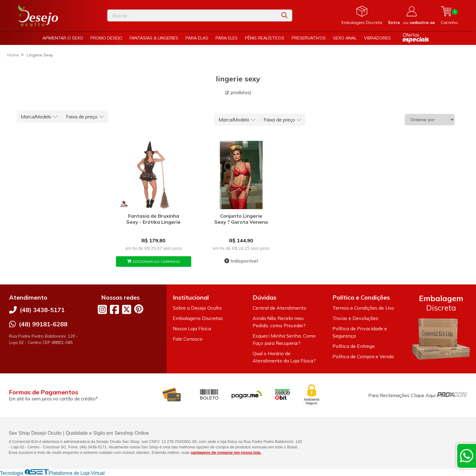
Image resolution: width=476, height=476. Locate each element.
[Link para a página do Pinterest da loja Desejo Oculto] (139, 309)
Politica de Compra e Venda (363, 356)
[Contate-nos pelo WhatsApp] (467, 456)
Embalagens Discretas (198, 318)
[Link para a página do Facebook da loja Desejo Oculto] (114, 309)
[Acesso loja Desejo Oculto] (411, 15)
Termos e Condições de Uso (363, 308)
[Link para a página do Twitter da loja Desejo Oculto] (127, 309)
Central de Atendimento (279, 308)
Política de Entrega (354, 346)
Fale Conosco (188, 339)
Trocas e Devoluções (355, 318)
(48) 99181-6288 (43, 324)
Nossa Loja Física (192, 328)
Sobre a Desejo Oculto (197, 308)
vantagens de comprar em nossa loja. (226, 452)
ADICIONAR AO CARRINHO (154, 262)
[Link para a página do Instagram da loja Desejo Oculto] (102, 309)
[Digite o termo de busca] (192, 15)
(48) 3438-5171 (42, 310)
